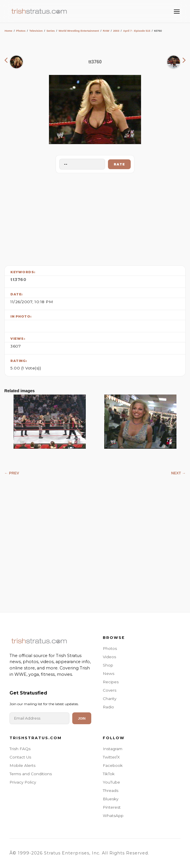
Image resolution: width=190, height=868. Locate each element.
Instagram (113, 749)
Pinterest (112, 807)
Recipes (111, 682)
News (109, 673)
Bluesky (111, 799)
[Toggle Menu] (177, 12)
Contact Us (20, 757)
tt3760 (18, 280)
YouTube (111, 782)
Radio (108, 707)
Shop (108, 665)
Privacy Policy (23, 782)
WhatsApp (113, 816)
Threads (111, 790)
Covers (110, 690)
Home (8, 31)
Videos (109, 657)
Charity (110, 699)
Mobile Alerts (22, 765)
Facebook (113, 765)
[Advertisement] (95, 218)
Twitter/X (111, 757)
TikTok (109, 774)
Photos (21, 31)
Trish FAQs (20, 749)
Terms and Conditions (31, 774)
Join (82, 718)
